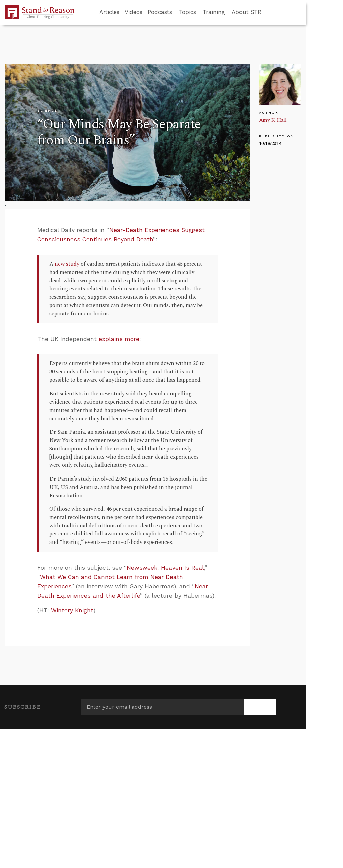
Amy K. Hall (273, 120)
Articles (109, 12)
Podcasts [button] (160, 12)
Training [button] (214, 12)
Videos (133, 12)
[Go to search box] (268, 12)
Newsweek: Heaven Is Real (165, 568)
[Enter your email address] (162, 707)
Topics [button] (187, 12)
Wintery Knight (72, 610)
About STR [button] (247, 12)
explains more (119, 339)
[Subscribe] (260, 707)
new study (67, 264)
